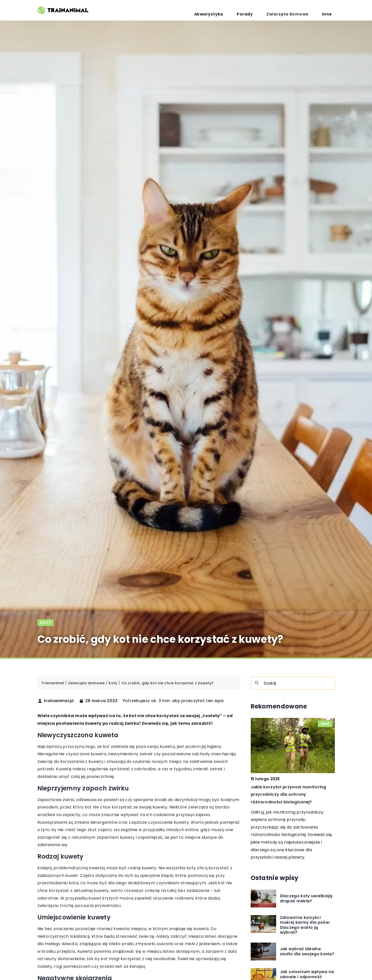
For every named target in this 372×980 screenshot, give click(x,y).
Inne (330, 10)
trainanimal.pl (59, 701)
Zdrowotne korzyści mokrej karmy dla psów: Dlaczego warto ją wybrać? (305, 925)
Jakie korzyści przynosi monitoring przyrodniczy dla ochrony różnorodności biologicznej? (288, 795)
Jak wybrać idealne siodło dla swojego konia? (307, 951)
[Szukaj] (257, 683)
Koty (46, 623)
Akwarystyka (237, 10)
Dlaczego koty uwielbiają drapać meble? (306, 898)
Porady (265, 10)
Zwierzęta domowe (299, 10)
